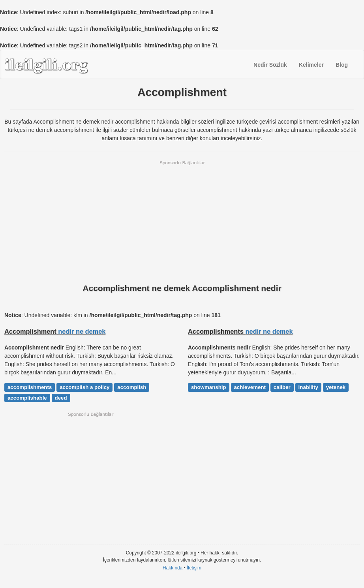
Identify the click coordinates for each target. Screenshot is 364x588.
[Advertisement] (182, 221)
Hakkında (173, 568)
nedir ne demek (82, 331)
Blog (342, 65)
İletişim (194, 568)
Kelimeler (311, 65)
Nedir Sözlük (270, 65)
